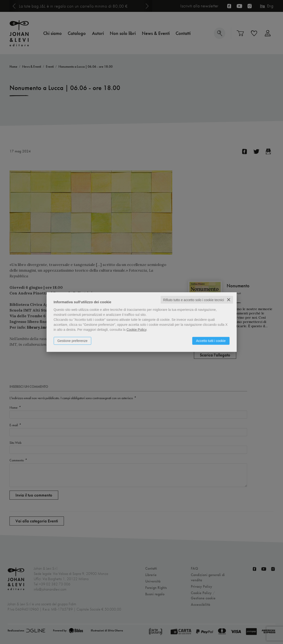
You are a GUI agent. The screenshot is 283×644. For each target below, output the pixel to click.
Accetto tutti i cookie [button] (211, 341)
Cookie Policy (136, 329)
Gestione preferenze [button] (73, 341)
